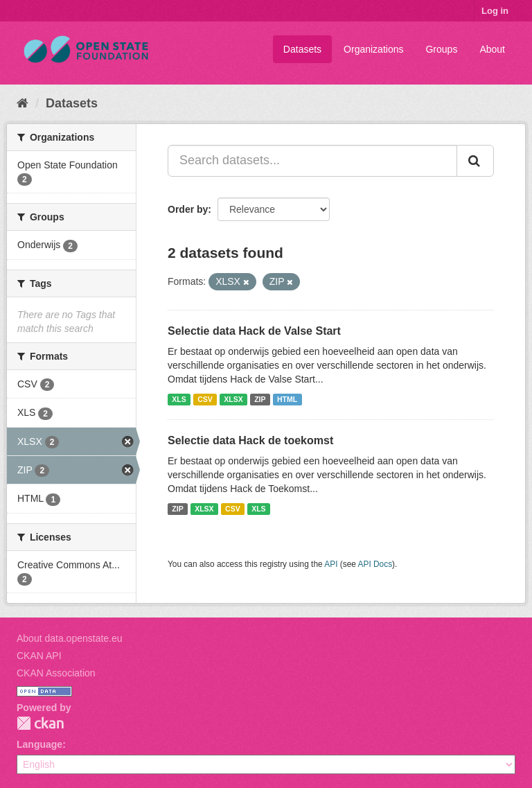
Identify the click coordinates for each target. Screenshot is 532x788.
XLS (179, 399)
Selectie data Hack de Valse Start (254, 331)
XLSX (233, 399)
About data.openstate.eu (70, 638)
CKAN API (39, 656)
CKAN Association (56, 673)
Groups (441, 49)
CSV (205, 399)
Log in (495, 11)
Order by (188, 209)
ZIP (260, 399)
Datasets (302, 49)
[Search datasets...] (312, 161)
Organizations (373, 49)
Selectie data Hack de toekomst (250, 440)
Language (39, 744)
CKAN (40, 723)
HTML (287, 399)
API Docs (375, 564)
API (331, 564)
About (492, 49)
